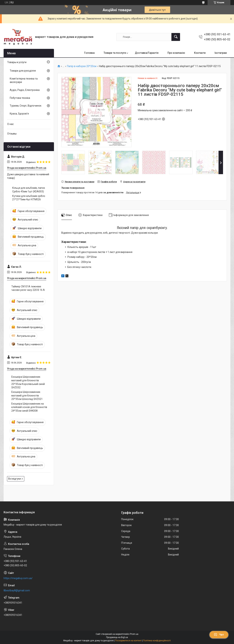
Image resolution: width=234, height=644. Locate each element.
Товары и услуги (17, 62)
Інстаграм (221, 53)
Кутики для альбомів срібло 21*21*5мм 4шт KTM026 (29, 198)
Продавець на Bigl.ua (117, 637)
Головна (89, 53)
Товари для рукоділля (23, 71)
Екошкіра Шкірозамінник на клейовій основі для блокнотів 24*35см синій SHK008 (29, 407)
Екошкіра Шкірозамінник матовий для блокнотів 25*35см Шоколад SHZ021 (27, 395)
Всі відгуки (15, 479)
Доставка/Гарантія (147, 53)
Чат (219, 635)
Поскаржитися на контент (128, 641)
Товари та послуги (115, 53)
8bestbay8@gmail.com (17, 590)
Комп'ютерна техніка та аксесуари (24, 80)
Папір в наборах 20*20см (82, 66)
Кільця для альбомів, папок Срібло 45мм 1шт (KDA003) (29, 190)
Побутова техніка (20, 98)
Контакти (200, 53)
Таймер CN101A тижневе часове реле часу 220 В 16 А (28, 288)
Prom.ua (134, 634)
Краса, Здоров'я (19, 114)
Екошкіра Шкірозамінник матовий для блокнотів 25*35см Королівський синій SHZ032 (28, 382)
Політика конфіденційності (157, 641)
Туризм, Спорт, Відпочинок (26, 106)
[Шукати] (176, 37)
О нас (10, 124)
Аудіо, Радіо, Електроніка (25, 90)
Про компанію (176, 53)
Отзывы (12, 134)
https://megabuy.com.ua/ (18, 578)
